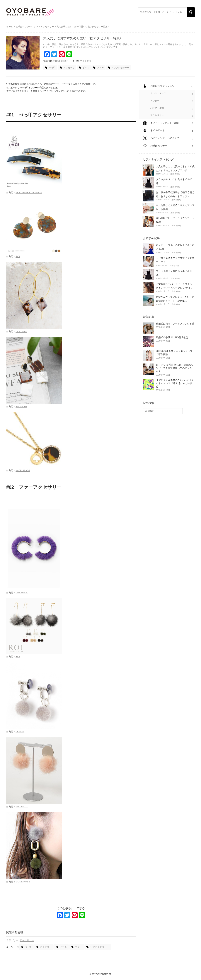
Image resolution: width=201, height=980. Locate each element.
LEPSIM (20, 732)
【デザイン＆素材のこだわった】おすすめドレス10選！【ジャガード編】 (175, 383)
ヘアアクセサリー (120, 68)
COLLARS (21, 332)
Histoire (21, 407)
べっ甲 (52, 68)
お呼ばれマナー (159, 146)
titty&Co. (22, 807)
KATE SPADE (23, 471)
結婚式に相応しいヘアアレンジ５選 (175, 324)
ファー (100, 68)
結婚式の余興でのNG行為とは (172, 337)
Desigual (22, 593)
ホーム (10, 27)
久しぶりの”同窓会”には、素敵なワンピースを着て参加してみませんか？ (175, 368)
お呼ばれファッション (27, 27)
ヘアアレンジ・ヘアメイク (165, 138)
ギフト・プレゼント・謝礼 (165, 123)
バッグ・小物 (157, 108)
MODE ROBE (23, 882)
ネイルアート (158, 130)
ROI (18, 257)
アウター (155, 101)
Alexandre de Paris (29, 193)
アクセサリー (47, 27)
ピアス (86, 68)
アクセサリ (69, 68)
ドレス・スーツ (158, 93)
